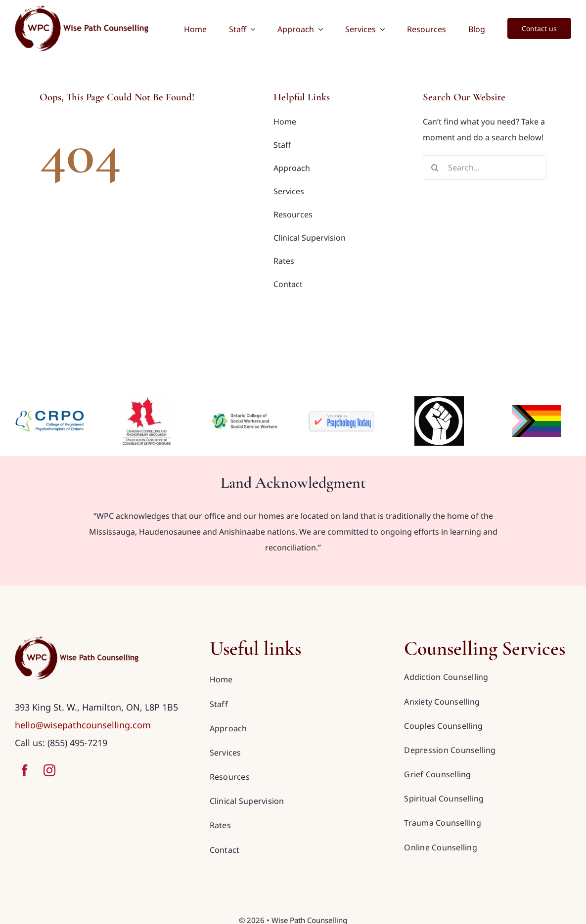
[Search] (435, 168)
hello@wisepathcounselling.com (83, 725)
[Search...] (485, 168)
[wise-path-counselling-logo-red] (77, 640)
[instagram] (49, 770)
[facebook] (25, 770)
